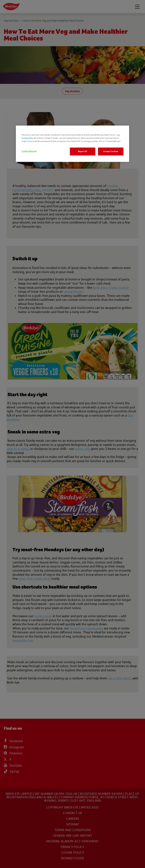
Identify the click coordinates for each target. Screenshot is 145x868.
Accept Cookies (111, 151)
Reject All (83, 151)
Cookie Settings (29, 151)
